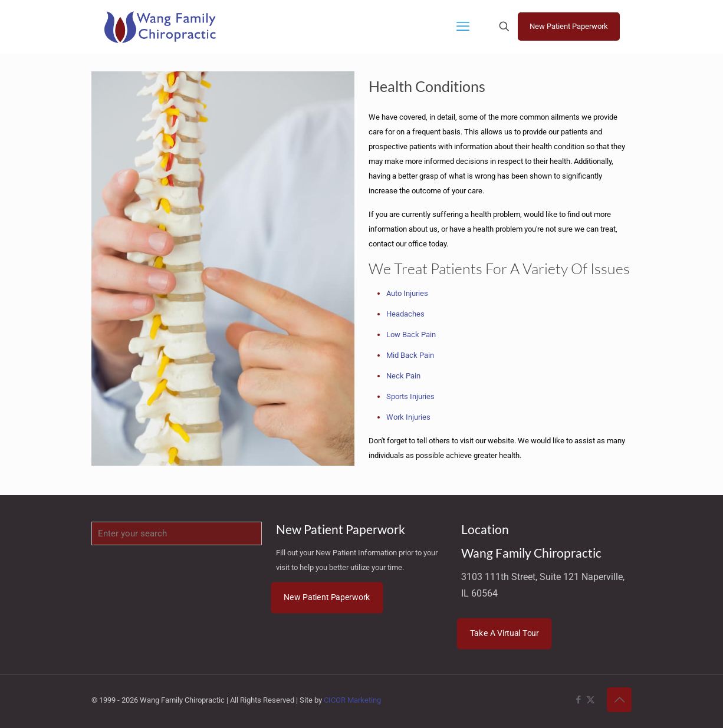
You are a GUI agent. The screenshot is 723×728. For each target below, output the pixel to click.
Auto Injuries (407, 293)
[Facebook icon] (578, 700)
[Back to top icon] (619, 700)
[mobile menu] (463, 27)
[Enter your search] (177, 533)
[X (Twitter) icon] (591, 700)
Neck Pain (403, 376)
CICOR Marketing (352, 700)
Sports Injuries (410, 396)
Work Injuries (408, 417)
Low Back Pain (411, 335)
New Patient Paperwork (569, 26)
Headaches (405, 314)
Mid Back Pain (410, 355)
